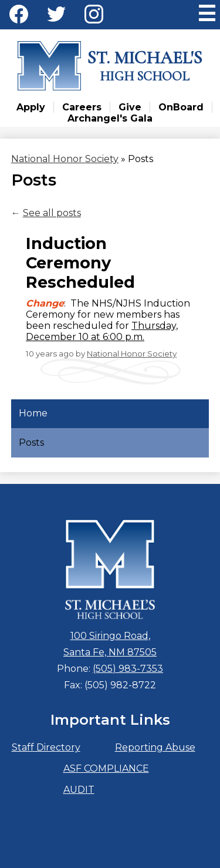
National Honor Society (132, 354)
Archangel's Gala (110, 118)
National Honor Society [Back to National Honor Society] (65, 159)
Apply (31, 107)
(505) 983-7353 (128, 669)
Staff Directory (46, 747)
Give (130, 107)
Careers (82, 107)
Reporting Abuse (155, 747)
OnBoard (181, 107)
